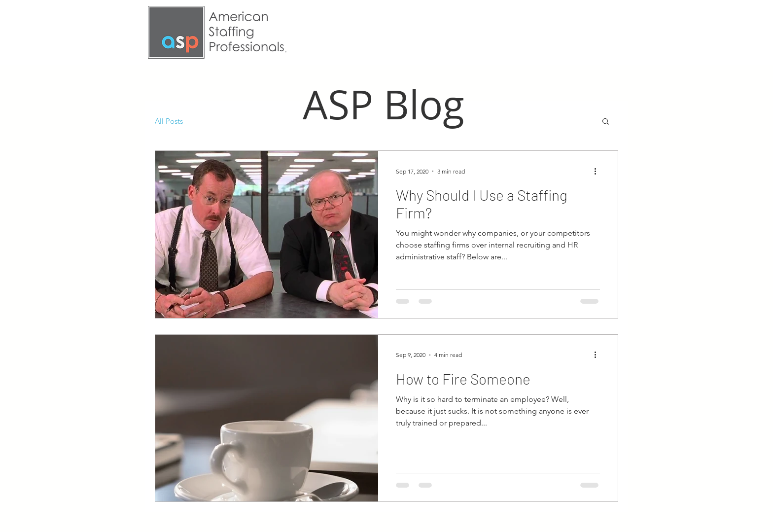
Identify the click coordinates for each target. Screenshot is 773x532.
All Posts (169, 121)
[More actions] (598, 171)
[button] (606, 122)
